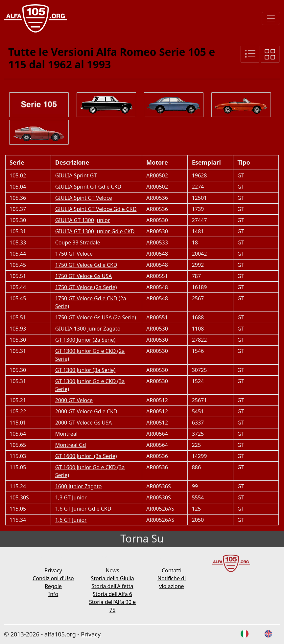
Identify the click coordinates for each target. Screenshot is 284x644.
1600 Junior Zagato (79, 486)
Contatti (172, 570)
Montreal (66, 434)
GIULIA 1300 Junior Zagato (88, 329)
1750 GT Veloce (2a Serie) (86, 287)
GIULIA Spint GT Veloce (84, 198)
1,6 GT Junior (71, 520)
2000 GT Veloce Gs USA (84, 423)
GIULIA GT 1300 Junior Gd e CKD (95, 231)
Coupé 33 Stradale (78, 242)
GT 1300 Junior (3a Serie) (85, 370)
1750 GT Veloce (74, 254)
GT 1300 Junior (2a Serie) (85, 340)
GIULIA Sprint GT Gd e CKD (88, 187)
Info (53, 594)
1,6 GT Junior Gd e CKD (83, 509)
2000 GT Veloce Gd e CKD (86, 411)
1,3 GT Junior (71, 497)
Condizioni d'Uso (53, 578)
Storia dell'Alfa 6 (112, 594)
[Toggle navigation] (271, 18)
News (112, 570)
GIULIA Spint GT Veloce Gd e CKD (96, 209)
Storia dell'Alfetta (112, 586)
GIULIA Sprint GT (76, 175)
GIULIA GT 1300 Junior (83, 220)
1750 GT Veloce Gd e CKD (86, 265)
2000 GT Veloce (74, 400)
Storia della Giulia (112, 578)
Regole (53, 586)
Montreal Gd (71, 445)
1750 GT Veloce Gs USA (84, 276)
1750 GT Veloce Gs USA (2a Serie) (96, 317)
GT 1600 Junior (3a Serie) (86, 456)
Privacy (53, 570)
